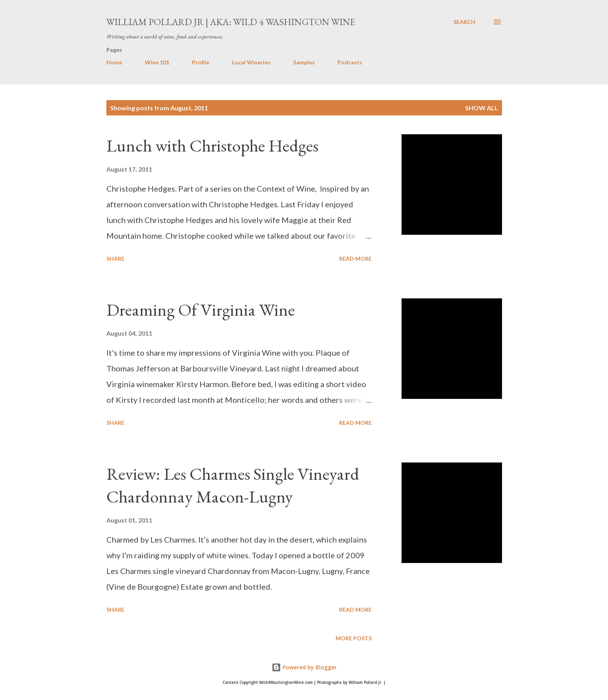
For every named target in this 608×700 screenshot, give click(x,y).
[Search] (464, 22)
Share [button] (115, 259)
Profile (201, 62)
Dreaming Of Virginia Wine (201, 310)
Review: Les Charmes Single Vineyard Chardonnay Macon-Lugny (233, 485)
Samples (304, 62)
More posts (354, 638)
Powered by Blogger (304, 667)
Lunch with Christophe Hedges (212, 145)
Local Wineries (251, 62)
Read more (355, 259)
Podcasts (350, 62)
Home (114, 62)
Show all (482, 108)
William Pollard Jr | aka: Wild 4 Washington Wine (231, 22)
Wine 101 (157, 62)
